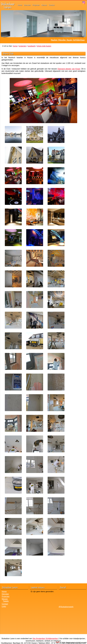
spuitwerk (32, 46)
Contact (52, 5)
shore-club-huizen (44, 46)
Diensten (27, 5)
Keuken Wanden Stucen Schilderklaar (68, 40)
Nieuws (44, 5)
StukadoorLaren (8, 6)
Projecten (36, 5)
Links (4, 606)
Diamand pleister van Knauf (69, 69)
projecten (23, 46)
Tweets (6, 601)
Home (20, 5)
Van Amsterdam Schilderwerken (45, 639)
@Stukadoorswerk (66, 607)
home (15, 46)
